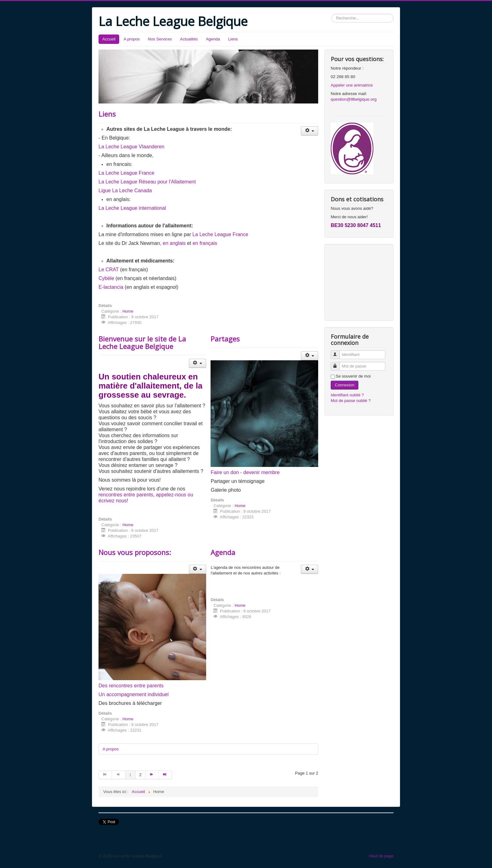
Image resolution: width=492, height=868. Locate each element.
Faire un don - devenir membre (245, 472)
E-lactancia (111, 287)
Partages (225, 339)
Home (128, 311)
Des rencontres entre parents (131, 686)
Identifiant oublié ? (347, 395)
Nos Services (160, 39)
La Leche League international (132, 208)
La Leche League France (126, 173)
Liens (233, 39)
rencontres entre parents (126, 495)
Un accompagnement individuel (134, 694)
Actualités (189, 39)
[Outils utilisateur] (310, 131)
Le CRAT (109, 270)
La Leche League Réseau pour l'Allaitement (147, 182)
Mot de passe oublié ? (351, 401)
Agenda (213, 39)
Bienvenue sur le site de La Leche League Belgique (142, 342)
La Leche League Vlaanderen (131, 147)
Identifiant (338, 352)
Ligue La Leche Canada (125, 191)
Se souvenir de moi (353, 376)
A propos (132, 39)
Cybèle (106, 278)
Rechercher (332, 14)
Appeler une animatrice (352, 85)
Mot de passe (338, 364)
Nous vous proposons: (135, 552)
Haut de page (381, 856)
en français (205, 243)
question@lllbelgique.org (354, 99)
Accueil (109, 39)
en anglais (174, 243)
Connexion (345, 385)
